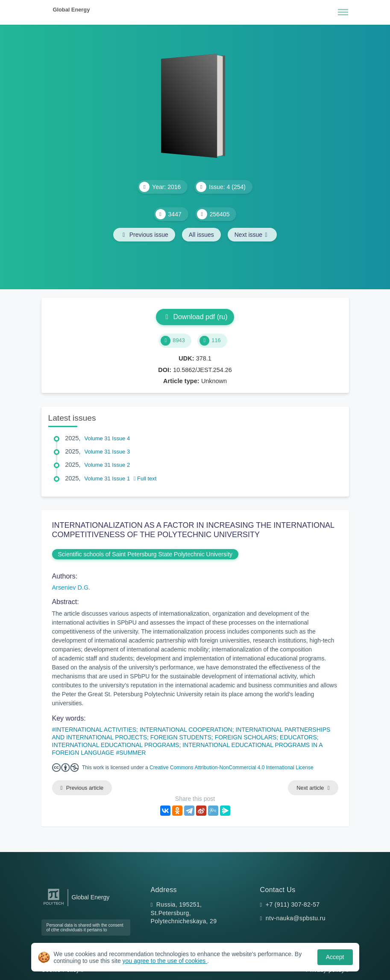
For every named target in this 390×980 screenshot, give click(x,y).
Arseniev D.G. (71, 587)
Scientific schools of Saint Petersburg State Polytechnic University (145, 554)
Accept (335, 957)
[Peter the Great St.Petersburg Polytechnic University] (54, 905)
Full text (145, 478)
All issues (201, 235)
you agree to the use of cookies (165, 961)
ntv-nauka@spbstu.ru (296, 918)
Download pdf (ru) (195, 317)
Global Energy (72, 10)
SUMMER (132, 753)
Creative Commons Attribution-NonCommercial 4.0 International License (232, 768)
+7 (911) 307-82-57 (293, 904)
